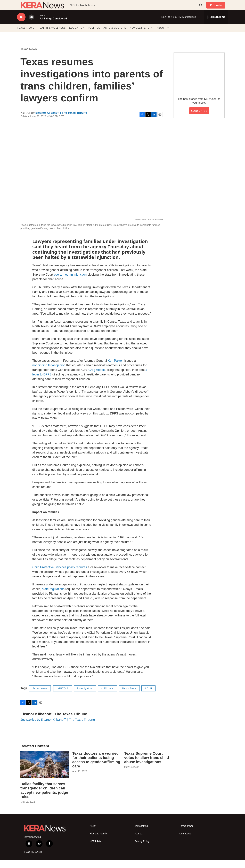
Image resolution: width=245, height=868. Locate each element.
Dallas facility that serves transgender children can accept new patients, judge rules (44, 798)
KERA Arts (95, 849)
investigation (85, 696)
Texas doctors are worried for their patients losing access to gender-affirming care (96, 767)
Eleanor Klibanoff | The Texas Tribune (61, 120)
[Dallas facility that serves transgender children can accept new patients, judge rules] (45, 772)
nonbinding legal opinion (49, 373)
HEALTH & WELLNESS (52, 35)
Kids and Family (98, 841)
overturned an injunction (70, 282)
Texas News (29, 57)
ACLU (148, 696)
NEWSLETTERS (140, 35)
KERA (93, 834)
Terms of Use (186, 834)
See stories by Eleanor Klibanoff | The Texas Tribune (58, 727)
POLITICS (94, 35)
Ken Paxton (116, 368)
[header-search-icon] (202, 9)
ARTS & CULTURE (115, 35)
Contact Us (185, 841)
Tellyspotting (141, 834)
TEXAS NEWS (26, 35)
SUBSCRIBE (199, 118)
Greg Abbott (97, 378)
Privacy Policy (142, 849)
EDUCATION (77, 35)
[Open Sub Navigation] (152, 35)
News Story (129, 696)
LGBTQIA (63, 696)
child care (107, 696)
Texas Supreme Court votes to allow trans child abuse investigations (147, 765)
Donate (219, 9)
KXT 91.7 (140, 841)
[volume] (31, 25)
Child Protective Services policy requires (60, 575)
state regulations (53, 597)
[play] (21, 25)
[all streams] (216, 25)
